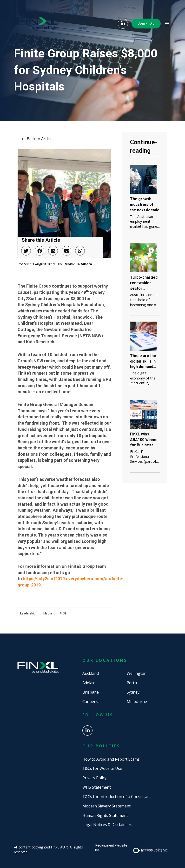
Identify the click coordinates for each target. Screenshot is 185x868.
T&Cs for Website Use (102, 768)
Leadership (28, 613)
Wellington (137, 673)
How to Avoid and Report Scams (111, 759)
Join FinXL (146, 23)
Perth (132, 683)
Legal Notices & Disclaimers (107, 825)
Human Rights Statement (105, 815)
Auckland (91, 673)
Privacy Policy (94, 778)
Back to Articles (40, 139)
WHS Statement (97, 787)
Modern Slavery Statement (106, 806)
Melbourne (137, 702)
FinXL (63, 613)
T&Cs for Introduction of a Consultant (117, 797)
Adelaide (90, 683)
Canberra (91, 702)
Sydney (133, 692)
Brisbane (91, 692)
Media (48, 613)
